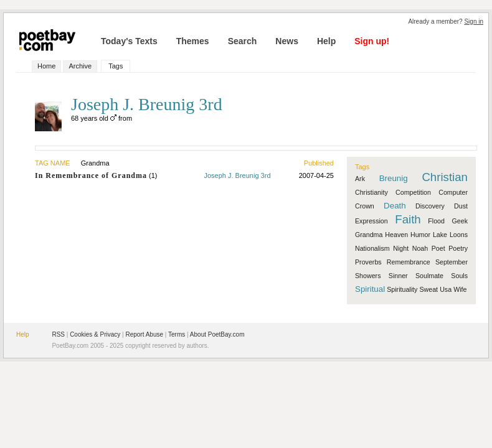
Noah (420, 248)
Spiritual (370, 289)
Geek (460, 221)
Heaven (396, 235)
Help (326, 41)
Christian (445, 177)
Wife (460, 289)
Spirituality (402, 289)
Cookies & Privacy (95, 334)
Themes (193, 41)
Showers (368, 276)
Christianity (371, 192)
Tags (116, 66)
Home (46, 66)
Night (401, 248)
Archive (80, 66)
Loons (459, 235)
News (287, 41)
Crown (365, 206)
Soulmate (429, 276)
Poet (438, 248)
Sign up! (372, 41)
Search (243, 41)
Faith (408, 219)
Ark (360, 179)
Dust (461, 206)
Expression (371, 221)
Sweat (428, 289)
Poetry (458, 248)
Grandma (369, 235)
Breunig (394, 178)
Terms (177, 334)
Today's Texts (129, 41)
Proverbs (368, 262)
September (452, 262)
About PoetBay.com (217, 334)
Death (395, 206)
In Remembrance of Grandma (91, 175)
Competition (413, 192)
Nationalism (372, 248)
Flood (436, 221)
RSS (58, 334)
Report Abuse (144, 334)
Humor (420, 235)
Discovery (430, 206)
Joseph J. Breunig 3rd (237, 175)
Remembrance (409, 262)
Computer (453, 192)
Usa (446, 289)
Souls (459, 276)
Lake (440, 235)
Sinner (398, 276)
